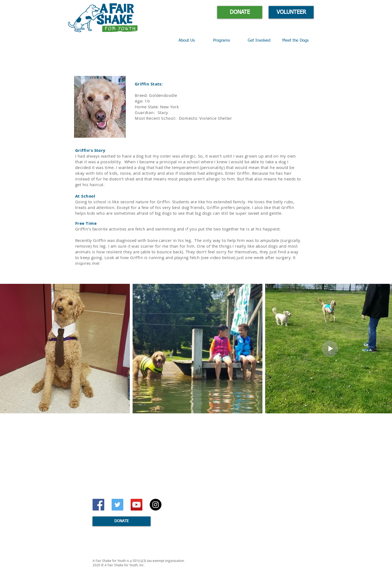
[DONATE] (240, 12)
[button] (226, 41)
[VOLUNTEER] (291, 12)
